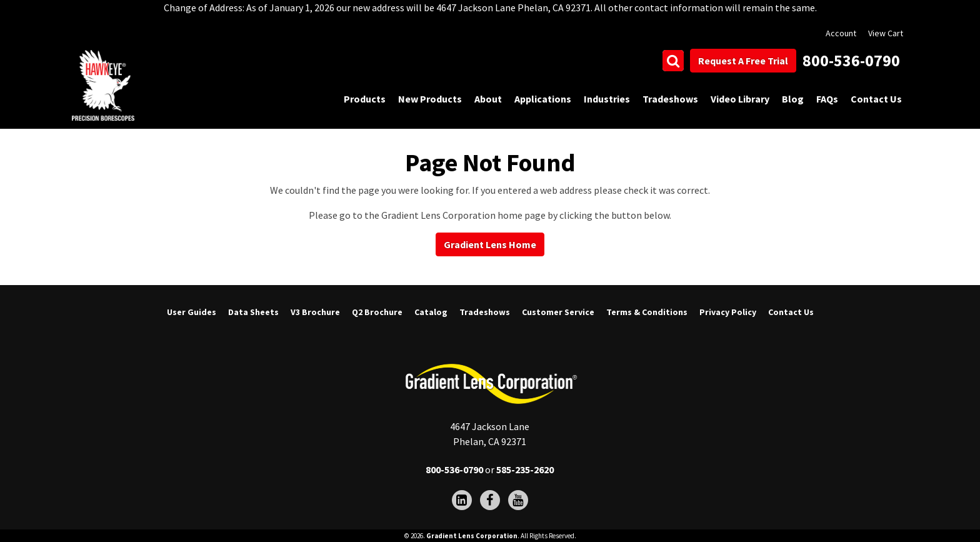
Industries (607, 99)
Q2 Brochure (377, 312)
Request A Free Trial (743, 61)
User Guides (192, 312)
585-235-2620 (525, 469)
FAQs (827, 99)
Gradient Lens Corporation (472, 536)
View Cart (886, 33)
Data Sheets (253, 312)
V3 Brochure (315, 312)
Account (841, 33)
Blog (793, 99)
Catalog (431, 312)
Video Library (740, 99)
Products (365, 99)
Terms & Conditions (647, 312)
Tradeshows (670, 99)
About (488, 99)
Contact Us (876, 99)
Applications (543, 99)
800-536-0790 (851, 60)
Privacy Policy (728, 312)
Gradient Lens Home (490, 244)
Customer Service (558, 312)
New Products (430, 99)
